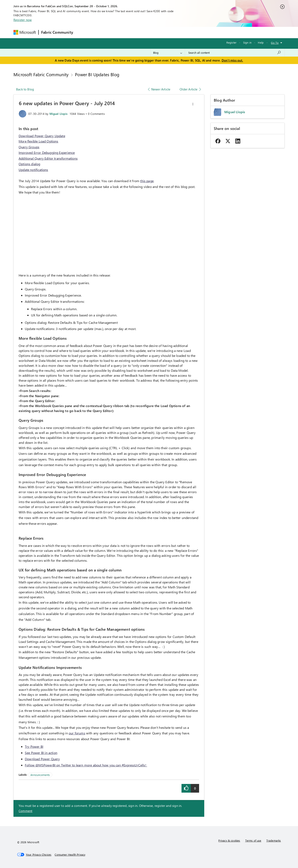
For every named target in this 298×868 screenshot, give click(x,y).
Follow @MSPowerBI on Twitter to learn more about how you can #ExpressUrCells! (86, 765)
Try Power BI (34, 746)
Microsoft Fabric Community (41, 74)
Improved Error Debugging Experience (47, 153)
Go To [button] (275, 43)
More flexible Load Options (38, 141)
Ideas (118, 32)
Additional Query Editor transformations (48, 158)
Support (188, 32)
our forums (77, 733)
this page (147, 181)
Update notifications (33, 170)
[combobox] (235, 53)
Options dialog (29, 164)
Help (261, 42)
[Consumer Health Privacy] (70, 855)
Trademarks (274, 840)
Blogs (155, 32)
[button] (193, 104)
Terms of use (253, 840)
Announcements (40, 775)
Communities (136, 32)
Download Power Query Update (42, 136)
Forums (82, 32)
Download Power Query (42, 759)
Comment (25, 811)
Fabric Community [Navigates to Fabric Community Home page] (57, 32)
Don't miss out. (232, 60)
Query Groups (29, 147)
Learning (171, 32)
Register (231, 42)
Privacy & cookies (229, 840)
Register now (23, 20)
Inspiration (101, 32)
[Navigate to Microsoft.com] (25, 32)
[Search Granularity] (168, 53)
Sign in (247, 42)
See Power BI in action (41, 753)
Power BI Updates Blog (97, 74)
